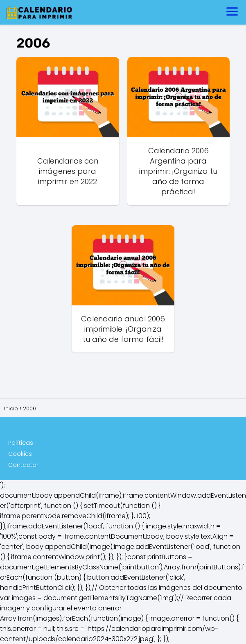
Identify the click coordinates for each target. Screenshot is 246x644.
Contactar (23, 465)
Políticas (21, 443)
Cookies (20, 454)
